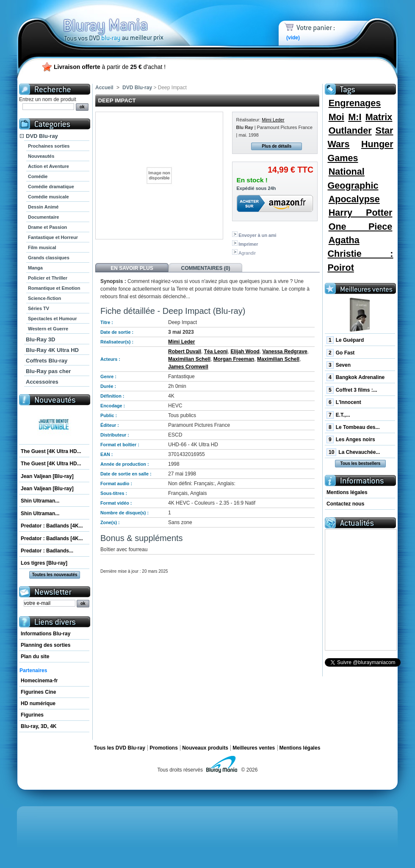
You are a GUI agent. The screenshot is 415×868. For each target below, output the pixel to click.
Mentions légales (347, 492)
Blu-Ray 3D (40, 339)
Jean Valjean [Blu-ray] (47, 476)
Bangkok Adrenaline (356, 377)
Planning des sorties (46, 645)
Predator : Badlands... (47, 551)
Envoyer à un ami (257, 235)
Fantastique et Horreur (53, 237)
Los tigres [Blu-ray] (44, 563)
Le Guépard (345, 340)
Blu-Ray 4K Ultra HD (52, 350)
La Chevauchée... (353, 452)
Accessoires (42, 382)
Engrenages (355, 103)
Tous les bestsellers (361, 463)
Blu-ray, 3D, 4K (39, 726)
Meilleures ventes (254, 748)
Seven (339, 365)
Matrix (379, 117)
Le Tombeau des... (353, 427)
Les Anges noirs (351, 439)
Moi (336, 117)
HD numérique (38, 703)
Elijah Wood (245, 352)
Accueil (104, 88)
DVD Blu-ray (42, 136)
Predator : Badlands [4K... (52, 526)
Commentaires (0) (206, 268)
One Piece (361, 227)
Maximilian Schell (189, 359)
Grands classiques (49, 258)
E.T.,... (338, 415)
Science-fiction (44, 298)
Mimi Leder (273, 120)
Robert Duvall (185, 352)
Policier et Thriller (48, 278)
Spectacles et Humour (53, 319)
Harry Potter (361, 213)
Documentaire (43, 217)
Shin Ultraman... (40, 501)
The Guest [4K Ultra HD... (51, 451)
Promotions (164, 748)
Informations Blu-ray (46, 634)
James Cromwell (188, 367)
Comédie (38, 176)
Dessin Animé (43, 207)
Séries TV (39, 308)
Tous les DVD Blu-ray (120, 748)
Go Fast (340, 353)
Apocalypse (354, 199)
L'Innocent (344, 402)
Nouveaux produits (205, 748)
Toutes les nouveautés (54, 575)
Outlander (350, 130)
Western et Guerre (48, 329)
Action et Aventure (48, 166)
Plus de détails (277, 146)
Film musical (42, 247)
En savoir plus (132, 268)
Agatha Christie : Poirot (360, 254)
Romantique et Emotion (54, 288)
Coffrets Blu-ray (47, 361)
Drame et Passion (47, 227)
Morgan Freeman (234, 359)
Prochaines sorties (49, 146)
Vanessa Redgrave (285, 352)
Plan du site (35, 656)
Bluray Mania (129, 21)
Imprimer (248, 244)
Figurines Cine (38, 692)
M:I (355, 117)
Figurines (32, 715)
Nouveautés (41, 156)
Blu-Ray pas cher (48, 371)
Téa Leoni (216, 352)
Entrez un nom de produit (48, 99)
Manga (35, 268)
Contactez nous (345, 504)
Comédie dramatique (51, 187)
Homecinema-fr (39, 681)
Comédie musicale (48, 197)
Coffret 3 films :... (352, 390)
